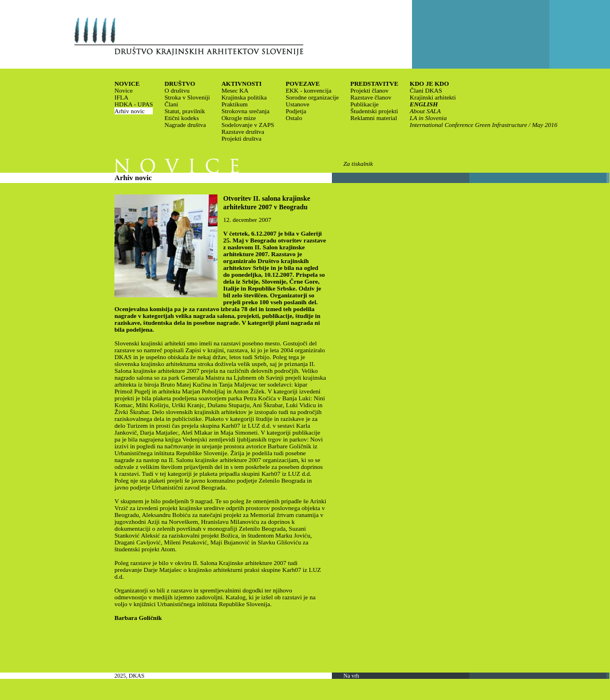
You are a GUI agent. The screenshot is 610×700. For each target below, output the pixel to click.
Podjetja (296, 111)
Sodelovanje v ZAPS (248, 125)
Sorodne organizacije (312, 97)
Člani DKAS (426, 90)
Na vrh (351, 676)
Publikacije (365, 104)
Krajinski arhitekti (433, 97)
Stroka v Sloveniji (187, 97)
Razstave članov (371, 97)
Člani (171, 104)
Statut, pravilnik (185, 111)
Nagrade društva (185, 125)
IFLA (121, 97)
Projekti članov (369, 90)
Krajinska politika (244, 97)
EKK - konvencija (308, 90)
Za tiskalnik (358, 164)
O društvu (177, 90)
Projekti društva (241, 138)
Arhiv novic (130, 111)
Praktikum (235, 104)
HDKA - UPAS (134, 104)
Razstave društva (243, 132)
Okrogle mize (239, 118)
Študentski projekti (374, 111)
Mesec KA (235, 90)
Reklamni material (374, 118)
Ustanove (298, 104)
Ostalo (294, 118)
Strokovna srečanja (245, 111)
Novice (124, 90)
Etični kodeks (181, 118)
